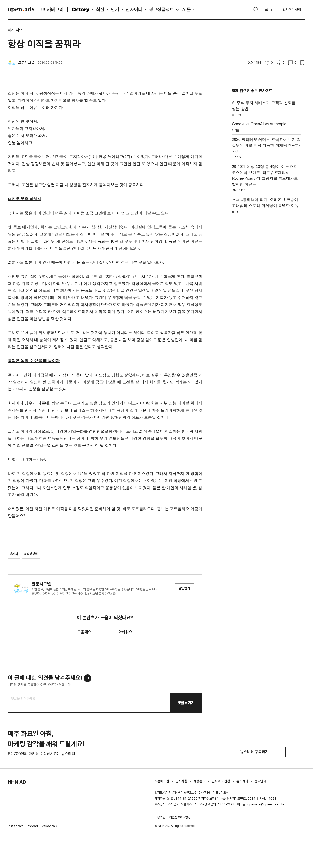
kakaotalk (50, 826)
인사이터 (134, 10)
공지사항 (181, 781)
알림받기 (184, 588)
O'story (80, 10)
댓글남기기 (186, 703)
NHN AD (17, 782)
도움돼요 (84, 632)
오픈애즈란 (162, 781)
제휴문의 (200, 781)
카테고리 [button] (52, 10)
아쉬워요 (125, 632)
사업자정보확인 (208, 798)
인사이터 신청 (292, 9)
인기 (115, 10)
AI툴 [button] (186, 10)
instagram (16, 826)
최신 (100, 10)
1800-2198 (226, 804)
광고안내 (260, 781)
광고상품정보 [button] (161, 10)
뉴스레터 (242, 781)
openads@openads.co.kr (266, 804)
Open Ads (21, 10)
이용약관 (160, 817)
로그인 (269, 9)
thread (33, 826)
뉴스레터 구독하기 (261, 752)
